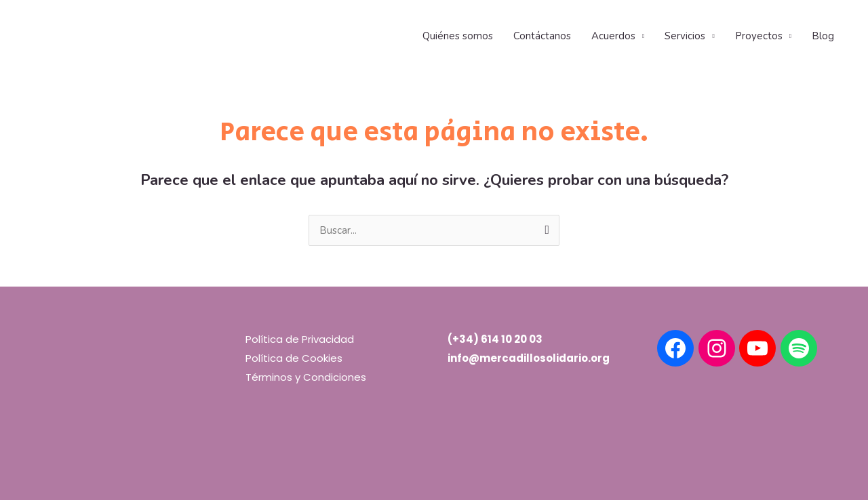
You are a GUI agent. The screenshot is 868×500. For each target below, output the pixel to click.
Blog (823, 36)
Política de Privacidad (300, 339)
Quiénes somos (458, 36)
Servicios (685, 36)
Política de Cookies (294, 358)
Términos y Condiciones (306, 377)
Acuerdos (613, 36)
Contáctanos (542, 36)
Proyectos (759, 36)
